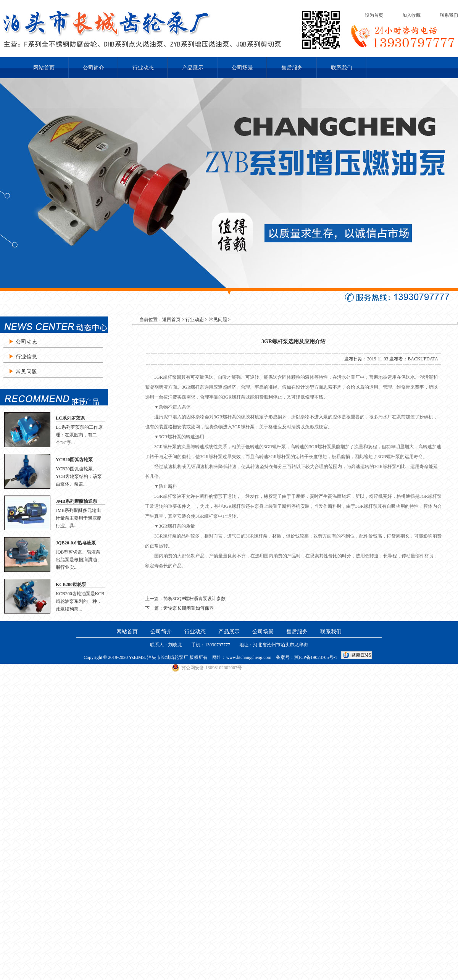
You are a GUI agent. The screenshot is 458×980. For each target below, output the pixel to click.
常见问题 (26, 372)
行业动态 (143, 68)
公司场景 (242, 68)
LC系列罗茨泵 (70, 418)
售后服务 (292, 68)
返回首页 (171, 320)
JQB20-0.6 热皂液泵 (76, 543)
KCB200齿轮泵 (71, 584)
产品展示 (193, 68)
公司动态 (26, 342)
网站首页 (44, 68)
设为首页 (374, 15)
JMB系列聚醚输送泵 (77, 501)
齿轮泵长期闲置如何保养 (189, 608)
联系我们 (449, 15)
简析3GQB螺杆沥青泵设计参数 (194, 599)
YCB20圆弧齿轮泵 (74, 460)
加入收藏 (411, 15)
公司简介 (94, 68)
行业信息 (26, 357)
